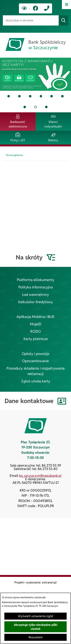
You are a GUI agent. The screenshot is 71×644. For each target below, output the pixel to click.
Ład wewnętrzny (35, 295)
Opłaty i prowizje (35, 354)
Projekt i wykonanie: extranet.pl (35, 582)
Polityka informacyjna (36, 287)
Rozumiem (36, 637)
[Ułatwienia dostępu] (24, 8)
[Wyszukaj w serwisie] (31, 20)
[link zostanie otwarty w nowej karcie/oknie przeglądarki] (35, 8)
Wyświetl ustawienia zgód (36, 616)
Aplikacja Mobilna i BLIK (35, 317)
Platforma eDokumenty (35, 280)
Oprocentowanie (35, 361)
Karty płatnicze (36, 339)
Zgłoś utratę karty (36, 381)
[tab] (35, 74)
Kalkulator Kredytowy (35, 302)
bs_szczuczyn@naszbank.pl (40, 476)
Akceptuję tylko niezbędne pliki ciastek (36, 627)
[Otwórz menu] (66, 5)
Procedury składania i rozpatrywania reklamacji (35, 371)
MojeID (36, 324)
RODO (35, 331)
